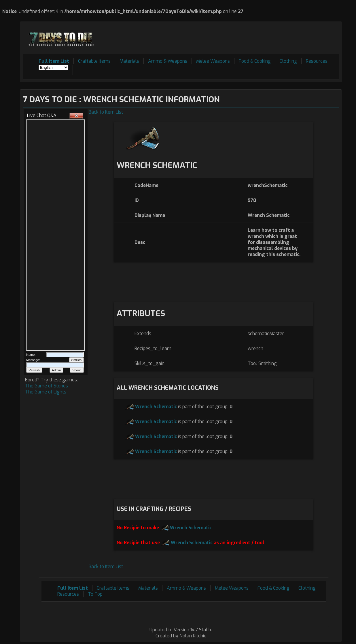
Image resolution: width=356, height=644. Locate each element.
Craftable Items (94, 61)
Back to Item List (106, 112)
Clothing (288, 61)
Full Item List (54, 61)
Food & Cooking (255, 61)
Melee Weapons (213, 61)
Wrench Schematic (156, 407)
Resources (317, 61)
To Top (95, 594)
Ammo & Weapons (168, 61)
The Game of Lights (46, 392)
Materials (129, 61)
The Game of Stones (47, 386)
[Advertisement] (234, 38)
